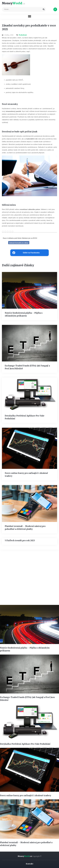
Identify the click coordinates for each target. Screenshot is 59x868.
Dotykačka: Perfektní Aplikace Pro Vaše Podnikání (25, 744)
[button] (30, 16)
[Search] (44, 9)
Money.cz (30, 856)
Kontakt (30, 864)
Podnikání (23, 35)
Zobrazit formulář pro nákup (19, 243)
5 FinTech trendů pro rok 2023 (20, 540)
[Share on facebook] (29, 253)
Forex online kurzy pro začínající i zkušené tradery (26, 795)
